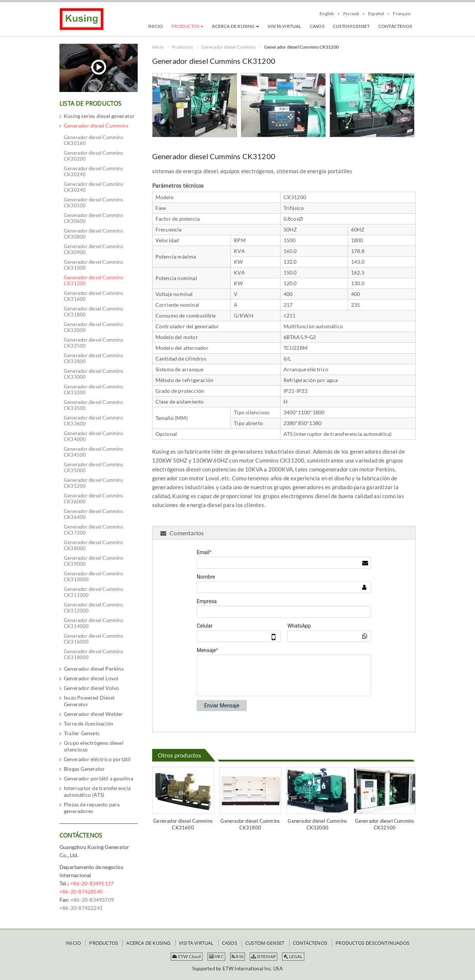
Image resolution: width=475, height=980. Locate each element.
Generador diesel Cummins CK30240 (94, 171)
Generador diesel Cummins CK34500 (94, 452)
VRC (216, 956)
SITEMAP (263, 956)
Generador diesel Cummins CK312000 (94, 608)
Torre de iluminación (89, 724)
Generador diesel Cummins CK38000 (94, 545)
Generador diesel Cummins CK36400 (94, 514)
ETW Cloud (186, 956)
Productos (182, 47)
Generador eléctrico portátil (97, 759)
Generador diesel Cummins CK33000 (94, 374)
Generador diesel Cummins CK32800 (94, 358)
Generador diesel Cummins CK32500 (385, 824)
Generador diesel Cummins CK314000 (94, 623)
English (327, 14)
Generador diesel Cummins (228, 47)
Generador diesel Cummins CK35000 (94, 467)
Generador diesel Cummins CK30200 (94, 156)
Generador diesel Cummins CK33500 (94, 405)
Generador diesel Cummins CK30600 (94, 218)
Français (402, 14)
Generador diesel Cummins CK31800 (250, 824)
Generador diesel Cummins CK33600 (94, 421)
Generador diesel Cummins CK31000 (94, 265)
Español (376, 14)
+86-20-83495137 (92, 883)
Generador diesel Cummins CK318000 (94, 654)
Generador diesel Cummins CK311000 (94, 592)
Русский (351, 14)
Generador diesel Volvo (91, 688)
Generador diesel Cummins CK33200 (94, 389)
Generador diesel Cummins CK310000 (94, 576)
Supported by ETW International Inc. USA (237, 969)
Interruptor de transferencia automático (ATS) (97, 791)
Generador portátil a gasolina (99, 778)
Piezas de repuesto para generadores (92, 808)
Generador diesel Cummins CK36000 (94, 499)
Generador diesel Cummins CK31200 (94, 280)
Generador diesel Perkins (94, 669)
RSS (237, 956)
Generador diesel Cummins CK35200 (94, 483)
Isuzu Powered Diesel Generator (89, 701)
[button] (187, 26)
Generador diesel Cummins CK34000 (94, 436)
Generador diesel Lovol (91, 678)
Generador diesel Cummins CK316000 (94, 639)
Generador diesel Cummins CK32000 (317, 824)
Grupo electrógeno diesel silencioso (94, 746)
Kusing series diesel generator (99, 116)
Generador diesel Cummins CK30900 (94, 249)
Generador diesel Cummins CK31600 (183, 824)
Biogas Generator (84, 769)
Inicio (158, 47)
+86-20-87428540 (81, 892)
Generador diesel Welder (94, 714)
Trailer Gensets (82, 733)
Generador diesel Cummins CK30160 (94, 140)
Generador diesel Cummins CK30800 (94, 234)
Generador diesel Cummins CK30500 (94, 203)
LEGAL (293, 956)
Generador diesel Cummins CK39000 (94, 561)
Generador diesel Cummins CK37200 (94, 530)
